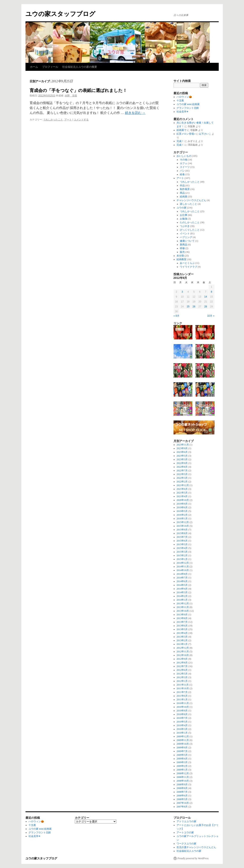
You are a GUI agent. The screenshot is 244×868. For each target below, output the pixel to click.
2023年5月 (182, 456)
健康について (187, 241)
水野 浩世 (71, 96)
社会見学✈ (183, 112)
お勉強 (184, 219)
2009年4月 (182, 759)
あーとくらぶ (187, 263)
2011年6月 (182, 696)
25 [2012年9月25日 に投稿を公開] (188, 307)
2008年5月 (182, 799)
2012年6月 (182, 670)
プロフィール (50, 67)
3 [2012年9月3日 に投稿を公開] (182, 292)
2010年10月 (183, 707)
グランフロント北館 (188, 108)
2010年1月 (182, 733)
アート (68, 120)
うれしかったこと (53, 120)
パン (182, 171)
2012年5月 (182, 674)
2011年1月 (182, 700)
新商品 (184, 245)
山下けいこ (205, 134)
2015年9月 (182, 530)
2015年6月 (182, 541)
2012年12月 (183, 648)
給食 (182, 174)
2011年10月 (183, 688)
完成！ (180, 141)
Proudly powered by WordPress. (193, 858)
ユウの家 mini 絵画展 (188, 104)
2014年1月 (182, 600)
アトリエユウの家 (186, 821)
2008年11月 (183, 777)
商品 (182, 193)
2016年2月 (182, 515)
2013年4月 (182, 633)
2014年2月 (182, 596)
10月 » (211, 316)
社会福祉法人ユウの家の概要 (80, 67)
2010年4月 (182, 725)
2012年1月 (182, 681)
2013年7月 (182, 622)
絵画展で (182, 130)
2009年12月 (183, 736)
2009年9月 (182, 748)
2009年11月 (183, 740)
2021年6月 (182, 489)
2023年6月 (182, 452)
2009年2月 (182, 766)
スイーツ (185, 167)
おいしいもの (184, 156)
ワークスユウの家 (186, 844)
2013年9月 (182, 615)
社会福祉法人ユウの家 (189, 851)
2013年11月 (183, 607)
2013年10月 (183, 611)
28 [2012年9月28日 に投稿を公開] (206, 307)
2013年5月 (182, 629)
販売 (182, 252)
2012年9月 (182, 659)
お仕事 (184, 215)
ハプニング (186, 237)
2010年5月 (182, 722)
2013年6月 (182, 626)
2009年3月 (182, 762)
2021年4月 (182, 496)
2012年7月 (182, 666)
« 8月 (176, 316)
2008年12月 (183, 773)
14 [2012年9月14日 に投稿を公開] (206, 297)
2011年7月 (182, 692)
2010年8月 (182, 714)
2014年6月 (182, 581)
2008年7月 (182, 792)
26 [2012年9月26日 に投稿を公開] (194, 307)
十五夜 (180, 101)
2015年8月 (182, 533)
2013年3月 (182, 637)
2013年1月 (182, 644)
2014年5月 (182, 585)
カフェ (184, 163)
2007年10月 (183, 803)
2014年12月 (183, 563)
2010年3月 (182, 729)
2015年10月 (183, 526)
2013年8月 (182, 618)
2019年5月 (182, 511)
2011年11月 (183, 685)
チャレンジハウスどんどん (191, 200)
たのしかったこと (190, 222)
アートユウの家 (185, 833)
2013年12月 (183, 603)
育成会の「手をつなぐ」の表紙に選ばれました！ (78, 90)
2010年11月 (183, 703)
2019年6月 (182, 507)
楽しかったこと (188, 204)
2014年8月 (182, 574)
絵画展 (184, 197)
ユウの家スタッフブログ (60, 14)
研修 (182, 248)
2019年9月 (182, 504)
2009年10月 (183, 744)
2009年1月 (182, 770)
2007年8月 (182, 807)
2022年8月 (182, 467)
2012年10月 (183, 655)
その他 (184, 160)
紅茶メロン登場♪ (186, 134)
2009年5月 (182, 755)
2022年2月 (182, 482)
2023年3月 (182, 459)
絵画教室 (182, 259)
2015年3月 (182, 552)
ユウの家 (182, 208)
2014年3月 (182, 592)
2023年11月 (183, 445)
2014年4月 (182, 589)
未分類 (180, 256)
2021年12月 (183, 485)
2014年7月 (182, 578)
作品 (182, 186)
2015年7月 (182, 537)
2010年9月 (182, 711)
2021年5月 (182, 493)
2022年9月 (182, 463)
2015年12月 (183, 522)
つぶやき (185, 226)
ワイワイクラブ (188, 267)
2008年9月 (182, 784)
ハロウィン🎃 (184, 97)
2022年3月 (182, 478)
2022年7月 (182, 471)
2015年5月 (182, 544)
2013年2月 (182, 640)
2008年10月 (183, 781)
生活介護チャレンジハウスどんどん (196, 847)
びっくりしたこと (190, 230)
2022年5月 (182, 474)
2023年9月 (182, 448)
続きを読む (135, 113)
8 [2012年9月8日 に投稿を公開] (211, 292)
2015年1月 (182, 559)
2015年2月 (182, 555)
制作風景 (185, 189)
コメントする (81, 120)
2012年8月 (182, 663)
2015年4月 (182, 548)
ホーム (34, 67)
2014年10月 (183, 570)
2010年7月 (182, 718)
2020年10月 (183, 500)
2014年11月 (183, 567)
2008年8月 (182, 788)
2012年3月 (182, 677)
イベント (185, 234)
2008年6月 (182, 796)
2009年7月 (182, 751)
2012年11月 (183, 652)
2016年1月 (182, 519)
